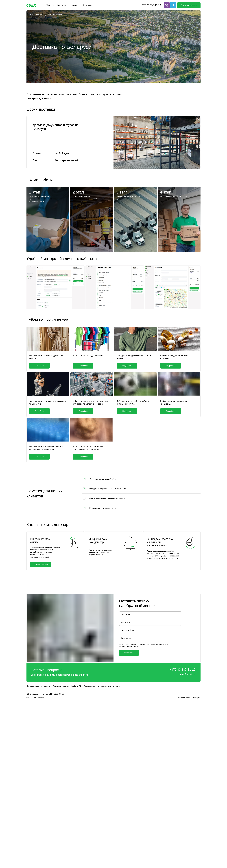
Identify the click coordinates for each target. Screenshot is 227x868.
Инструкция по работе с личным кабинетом (108, 489)
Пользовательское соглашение (38, 686)
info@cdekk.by (188, 674)
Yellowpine (197, 698)
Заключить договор (189, 5)
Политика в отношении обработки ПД (67, 686)
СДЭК (31, 15)
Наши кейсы (62, 5)
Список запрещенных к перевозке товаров (107, 498)
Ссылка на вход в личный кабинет (104, 479)
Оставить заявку (41, 564)
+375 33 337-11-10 (151, 5)
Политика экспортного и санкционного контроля (102, 686)
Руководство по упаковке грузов (103, 508)
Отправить (129, 653)
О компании (87, 5)
